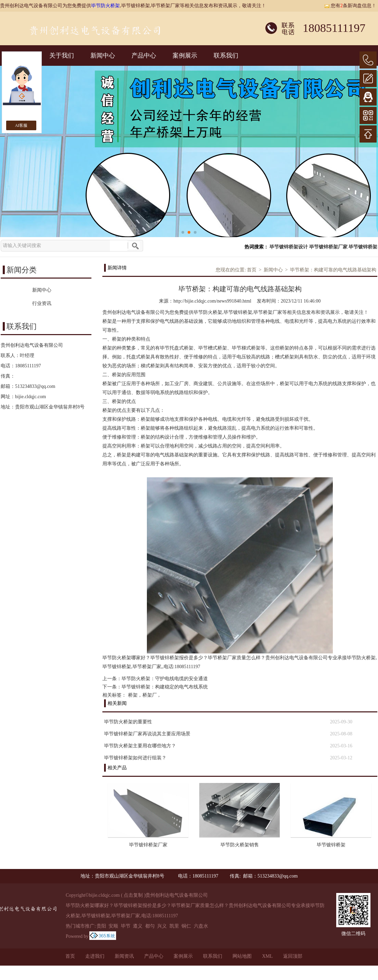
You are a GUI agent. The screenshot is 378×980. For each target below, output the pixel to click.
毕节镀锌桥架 (363, 247)
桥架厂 (150, 695)
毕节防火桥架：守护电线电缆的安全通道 (165, 679)
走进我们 (95, 956)
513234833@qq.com (35, 386)
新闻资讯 (124, 956)
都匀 (150, 926)
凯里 (174, 926)
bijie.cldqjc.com (30, 397)
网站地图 (242, 956)
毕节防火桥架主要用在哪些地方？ (140, 746)
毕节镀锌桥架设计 (289, 247)
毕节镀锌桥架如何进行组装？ (135, 758)
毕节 (126, 926)
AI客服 (21, 125)
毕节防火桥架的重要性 (128, 722)
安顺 (113, 926)
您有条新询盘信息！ (350, 6)
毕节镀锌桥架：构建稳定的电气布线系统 (165, 687)
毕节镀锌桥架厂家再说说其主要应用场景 (147, 734)
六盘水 (201, 926)
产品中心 (144, 56)
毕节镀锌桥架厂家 (328, 247)
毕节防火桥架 (105, 6)
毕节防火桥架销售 (240, 845)
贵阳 (101, 926)
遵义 (138, 926)
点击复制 (133, 895)
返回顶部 (293, 956)
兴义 (162, 926)
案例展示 (185, 56)
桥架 (133, 695)
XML (267, 956)
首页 (252, 270)
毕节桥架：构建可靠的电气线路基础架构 (333, 270)
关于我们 (62, 56)
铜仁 (186, 926)
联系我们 (226, 56)
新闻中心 (103, 56)
